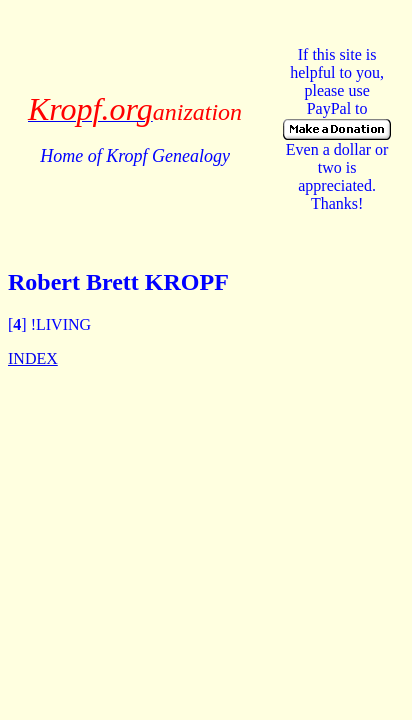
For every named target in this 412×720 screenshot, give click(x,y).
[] (17, 324)
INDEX (33, 358)
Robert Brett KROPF (118, 282)
